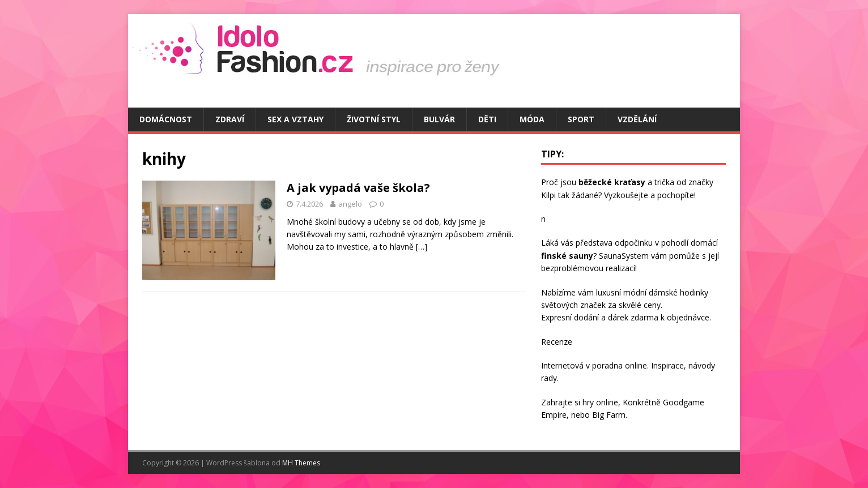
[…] (422, 247)
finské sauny (567, 256)
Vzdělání (637, 119)
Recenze (557, 342)
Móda (532, 119)
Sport (581, 119)
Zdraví (230, 119)
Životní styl (374, 119)
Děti (487, 119)
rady (549, 378)
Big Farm (609, 415)
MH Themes (301, 463)
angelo (350, 204)
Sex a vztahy (295, 119)
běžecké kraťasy (612, 182)
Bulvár (439, 119)
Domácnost (166, 119)
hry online (600, 402)
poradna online (620, 365)
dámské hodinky (678, 292)
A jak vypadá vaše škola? (358, 188)
